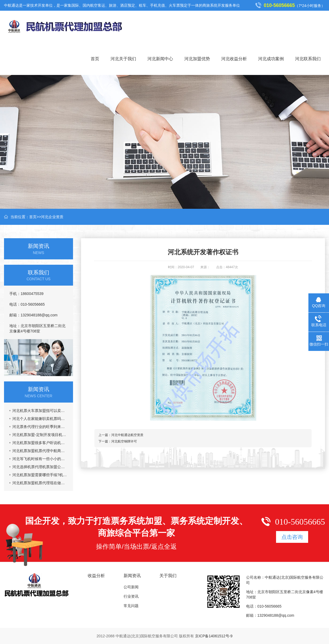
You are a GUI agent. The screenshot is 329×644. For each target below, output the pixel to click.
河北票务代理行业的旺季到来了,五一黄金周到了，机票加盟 (40, 427)
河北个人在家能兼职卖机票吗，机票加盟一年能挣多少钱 (40, 419)
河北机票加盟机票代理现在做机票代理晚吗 (40, 483)
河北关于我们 (123, 59)
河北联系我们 (308, 59)
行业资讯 (131, 596)
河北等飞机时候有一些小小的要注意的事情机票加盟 (40, 459)
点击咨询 (292, 537)
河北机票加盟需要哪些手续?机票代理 (40, 475)
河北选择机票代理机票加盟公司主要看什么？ (40, 467)
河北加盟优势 (197, 59)
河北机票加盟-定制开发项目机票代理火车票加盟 (40, 435)
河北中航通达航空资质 (127, 435)
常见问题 (131, 606)
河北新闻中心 (160, 59)
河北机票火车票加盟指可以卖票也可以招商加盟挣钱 (40, 411)
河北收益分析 (234, 59)
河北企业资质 (52, 217)
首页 (95, 59)
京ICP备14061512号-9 (214, 636)
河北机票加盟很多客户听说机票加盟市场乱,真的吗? (40, 443)
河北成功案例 (271, 59)
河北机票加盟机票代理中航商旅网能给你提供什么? (40, 451)
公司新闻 (131, 587)
